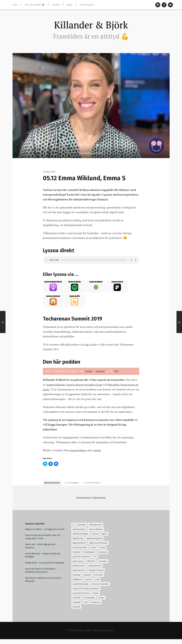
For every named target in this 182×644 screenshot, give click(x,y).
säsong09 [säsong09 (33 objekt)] (77, 607)
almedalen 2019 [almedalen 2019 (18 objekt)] (96, 530)
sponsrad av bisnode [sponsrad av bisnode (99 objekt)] (81, 598)
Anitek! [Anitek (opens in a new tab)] (100, 453)
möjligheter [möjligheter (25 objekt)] (77, 584)
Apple (70, 5)
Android (102, 374)
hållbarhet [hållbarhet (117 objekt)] (91, 566)
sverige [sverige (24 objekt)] (101, 603)
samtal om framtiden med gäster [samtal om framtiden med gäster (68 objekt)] (86, 593)
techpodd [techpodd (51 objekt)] (76, 612)
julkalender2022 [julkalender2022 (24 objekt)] (95, 571)
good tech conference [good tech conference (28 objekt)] (81, 562)
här (88, 347)
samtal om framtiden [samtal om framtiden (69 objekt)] (100, 589)
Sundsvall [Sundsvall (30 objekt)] (77, 603)
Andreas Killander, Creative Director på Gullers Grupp (79, 387)
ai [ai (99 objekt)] (73, 530)
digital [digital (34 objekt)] (104, 539)
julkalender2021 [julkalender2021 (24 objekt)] (79, 571)
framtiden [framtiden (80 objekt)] (77, 557)
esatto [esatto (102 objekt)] (93, 552)
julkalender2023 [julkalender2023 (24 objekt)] (79, 575)
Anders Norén (108, 635)
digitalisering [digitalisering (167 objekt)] (78, 543)
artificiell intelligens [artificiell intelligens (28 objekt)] (81, 539)
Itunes (89, 374)
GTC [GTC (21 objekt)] (95, 562)
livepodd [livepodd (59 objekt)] (87, 580)
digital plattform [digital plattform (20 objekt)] (79, 548)
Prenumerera (87, 5)
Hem (15, 5)
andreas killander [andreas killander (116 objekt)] (96, 534)
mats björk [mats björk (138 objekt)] (98, 580)
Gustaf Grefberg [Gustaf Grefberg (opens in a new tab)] (79, 453)
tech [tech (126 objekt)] (86, 607)
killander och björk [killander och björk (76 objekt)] (96, 575)
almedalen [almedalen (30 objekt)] (82, 530)
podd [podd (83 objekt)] (97, 584)
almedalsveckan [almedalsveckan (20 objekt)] (79, 534)
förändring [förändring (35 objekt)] (103, 557)
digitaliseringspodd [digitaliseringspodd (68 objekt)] (94, 543)
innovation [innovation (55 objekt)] (103, 566)
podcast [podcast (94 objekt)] (89, 584)
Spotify (56, 5)
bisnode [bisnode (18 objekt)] (95, 539)
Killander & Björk (91, 26)
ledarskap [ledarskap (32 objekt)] (77, 580)
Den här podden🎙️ (35, 5)
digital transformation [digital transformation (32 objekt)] (98, 548)
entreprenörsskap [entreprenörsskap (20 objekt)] (80, 552)
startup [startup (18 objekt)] (96, 598)
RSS (119, 374)
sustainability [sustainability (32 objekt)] (89, 603)
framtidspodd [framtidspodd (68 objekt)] (89, 557)
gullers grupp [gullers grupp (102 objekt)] (78, 566)
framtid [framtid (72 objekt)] (102, 552)
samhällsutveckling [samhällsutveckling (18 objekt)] (80, 589)
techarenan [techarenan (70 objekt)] (96, 607)
